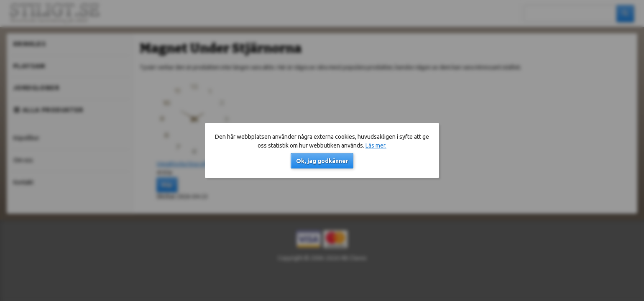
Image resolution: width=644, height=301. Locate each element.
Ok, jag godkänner (322, 161)
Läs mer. (376, 145)
